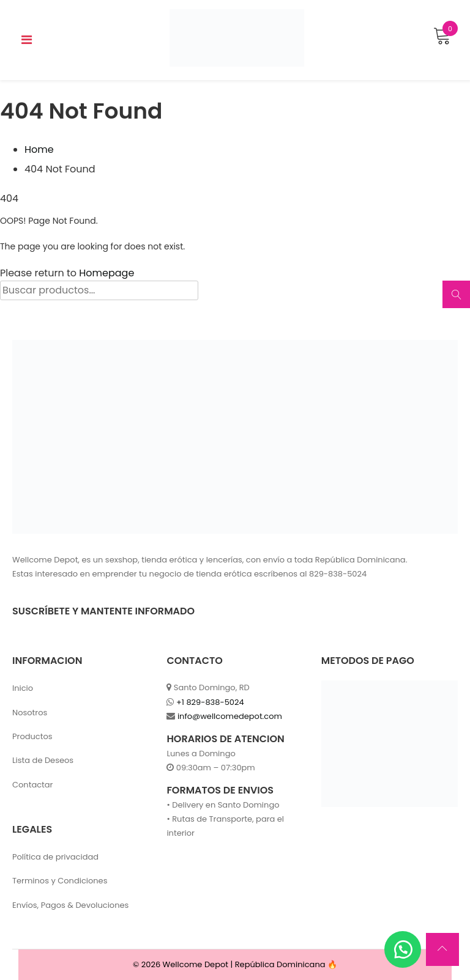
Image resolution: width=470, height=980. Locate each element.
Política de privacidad (55, 857)
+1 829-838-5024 (210, 702)
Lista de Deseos (43, 760)
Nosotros (30, 713)
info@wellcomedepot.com (230, 716)
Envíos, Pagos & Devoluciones (70, 905)
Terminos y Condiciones (60, 881)
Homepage (106, 273)
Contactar (32, 785)
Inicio (23, 688)
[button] (403, 949)
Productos (32, 736)
